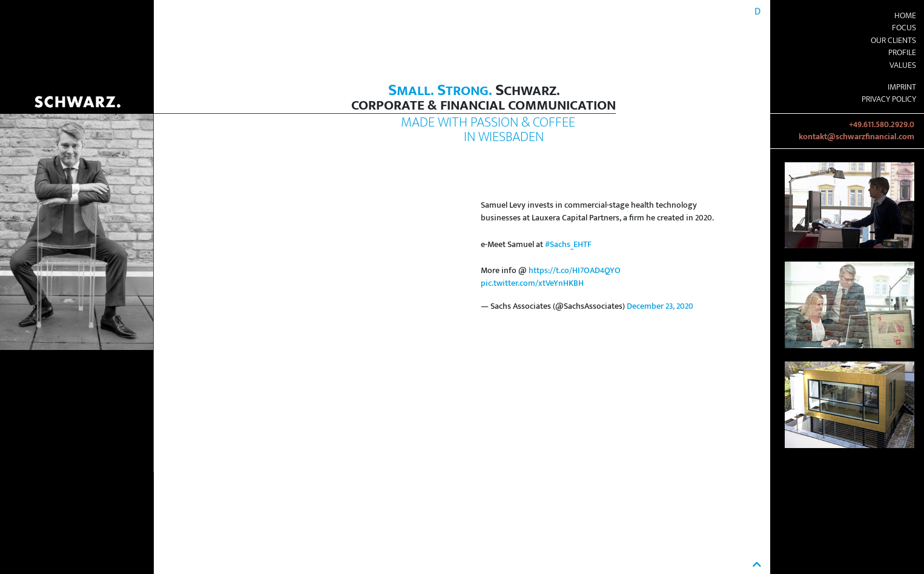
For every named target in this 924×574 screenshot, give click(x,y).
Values (903, 65)
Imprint (902, 87)
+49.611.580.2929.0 (882, 125)
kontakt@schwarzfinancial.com (856, 137)
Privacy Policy (889, 99)
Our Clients (893, 41)
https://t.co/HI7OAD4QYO (575, 271)
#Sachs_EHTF (568, 245)
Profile (902, 53)
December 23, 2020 (660, 306)
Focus (904, 28)
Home (905, 16)
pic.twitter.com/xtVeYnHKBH (532, 283)
